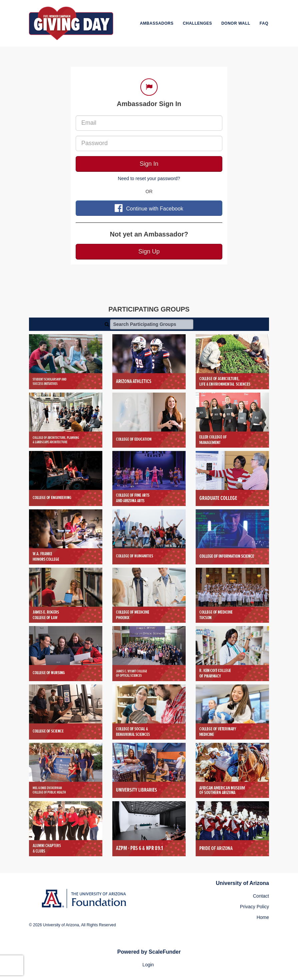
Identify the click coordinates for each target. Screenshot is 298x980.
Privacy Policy (254, 907)
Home (263, 917)
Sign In (149, 164)
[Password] (149, 143)
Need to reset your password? (149, 178)
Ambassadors (157, 23)
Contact (261, 896)
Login (148, 965)
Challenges (197, 23)
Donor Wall (236, 23)
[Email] (149, 123)
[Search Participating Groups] (152, 324)
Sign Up (149, 252)
